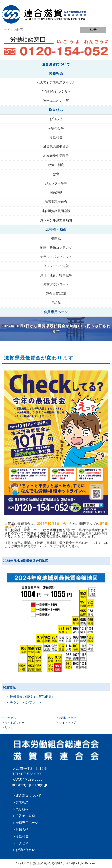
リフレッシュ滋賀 (56, 266)
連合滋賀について (56, 64)
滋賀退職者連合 (56, 202)
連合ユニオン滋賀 (56, 101)
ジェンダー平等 (56, 183)
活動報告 (56, 137)
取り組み (56, 110)
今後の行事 (56, 128)
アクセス (10, 718)
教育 (56, 174)
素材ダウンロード (56, 284)
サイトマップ (68, 723)
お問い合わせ (68, 718)
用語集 (56, 303)
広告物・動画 (25, 816)
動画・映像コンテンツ (56, 248)
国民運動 (56, 193)
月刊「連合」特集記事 (56, 275)
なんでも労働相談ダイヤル (56, 82)
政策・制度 (56, 165)
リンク (9, 727)
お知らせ (56, 119)
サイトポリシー (15, 723)
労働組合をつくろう (56, 92)
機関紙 (56, 238)
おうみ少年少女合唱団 (56, 220)
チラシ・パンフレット (56, 257)
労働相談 (56, 73)
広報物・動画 (56, 229)
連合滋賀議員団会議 (56, 211)
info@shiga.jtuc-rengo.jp (30, 785)
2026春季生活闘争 (56, 156)
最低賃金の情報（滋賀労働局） (32, 697)
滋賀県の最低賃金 (56, 147)
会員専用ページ (56, 312)
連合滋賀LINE (56, 294)
